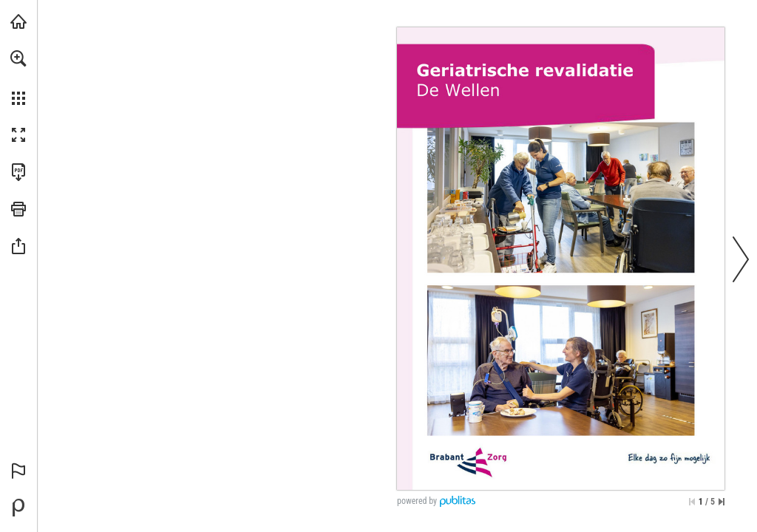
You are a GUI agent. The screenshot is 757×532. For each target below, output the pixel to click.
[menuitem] (18, 78)
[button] (18, 58)
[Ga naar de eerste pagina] (692, 502)
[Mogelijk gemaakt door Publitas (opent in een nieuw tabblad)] (18, 508)
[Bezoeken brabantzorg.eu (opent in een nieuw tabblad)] (18, 21)
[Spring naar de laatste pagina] (722, 502)
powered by (417, 501)
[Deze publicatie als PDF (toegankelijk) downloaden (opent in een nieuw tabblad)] (18, 172)
